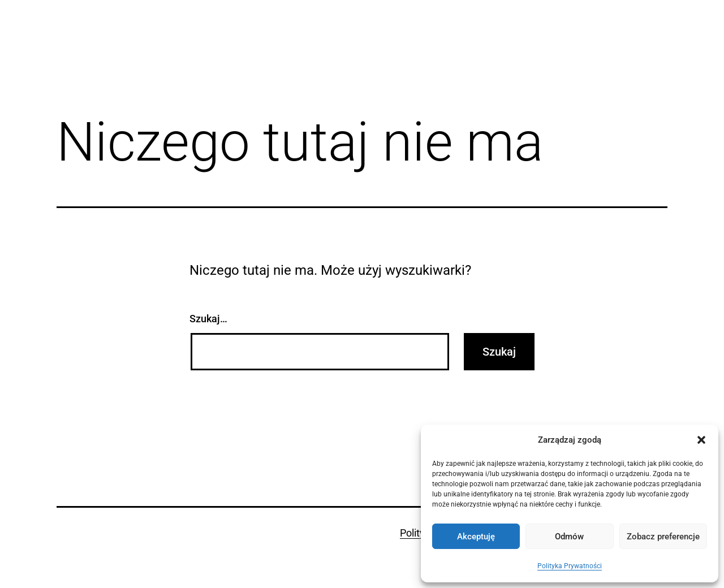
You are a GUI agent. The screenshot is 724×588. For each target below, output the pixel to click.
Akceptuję (476, 537)
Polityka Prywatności (570, 566)
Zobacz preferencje (663, 537)
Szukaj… (208, 319)
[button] (701, 440)
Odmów (569, 537)
